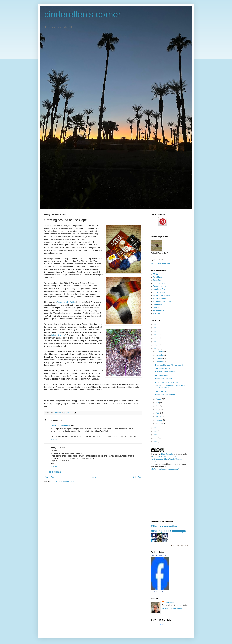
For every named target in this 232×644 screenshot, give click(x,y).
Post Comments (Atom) (64, 481)
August (159, 399)
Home (94, 477)
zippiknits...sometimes (60, 425)
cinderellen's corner (83, 14)
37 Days (156, 274)
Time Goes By (159, 310)
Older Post (137, 477)
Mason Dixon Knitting (161, 295)
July (158, 403)
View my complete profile (172, 608)
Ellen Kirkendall (167, 454)
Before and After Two (163, 379)
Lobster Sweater (58, 335)
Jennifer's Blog (159, 292)
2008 (156, 435)
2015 (156, 335)
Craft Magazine (159, 277)
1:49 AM (54, 467)
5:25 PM (54, 440)
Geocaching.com (160, 286)
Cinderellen (170, 602)
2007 (156, 438)
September (160, 362)
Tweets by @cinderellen (160, 264)
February (159, 420)
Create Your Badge (158, 592)
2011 (156, 349)
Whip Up (156, 313)
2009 (156, 431)
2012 (156, 345)
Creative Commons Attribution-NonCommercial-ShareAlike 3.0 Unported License (167, 459)
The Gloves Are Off (163, 368)
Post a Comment (55, 472)
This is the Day (161, 391)
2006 (156, 442)
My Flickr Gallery (160, 298)
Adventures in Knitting (66, 302)
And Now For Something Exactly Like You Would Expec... (170, 387)
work (156, 454)
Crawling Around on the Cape (167, 372)
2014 (156, 338)
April (158, 413)
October (159, 359)
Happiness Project (160, 289)
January (159, 423)
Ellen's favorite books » (180, 546)
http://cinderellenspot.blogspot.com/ (165, 469)
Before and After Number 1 (166, 395)
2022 (156, 324)
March (158, 416)
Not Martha (157, 304)
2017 (156, 328)
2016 (156, 331)
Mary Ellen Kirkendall (158, 556)
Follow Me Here (159, 283)
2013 (156, 342)
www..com (162, 625)
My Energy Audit (162, 375)
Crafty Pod (157, 280)
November (160, 355)
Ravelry (156, 307)
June (158, 406)
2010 (156, 428)
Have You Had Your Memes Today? (169, 365)
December (160, 352)
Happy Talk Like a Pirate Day (167, 382)
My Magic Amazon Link (162, 301)
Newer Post (50, 477)
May (158, 410)
